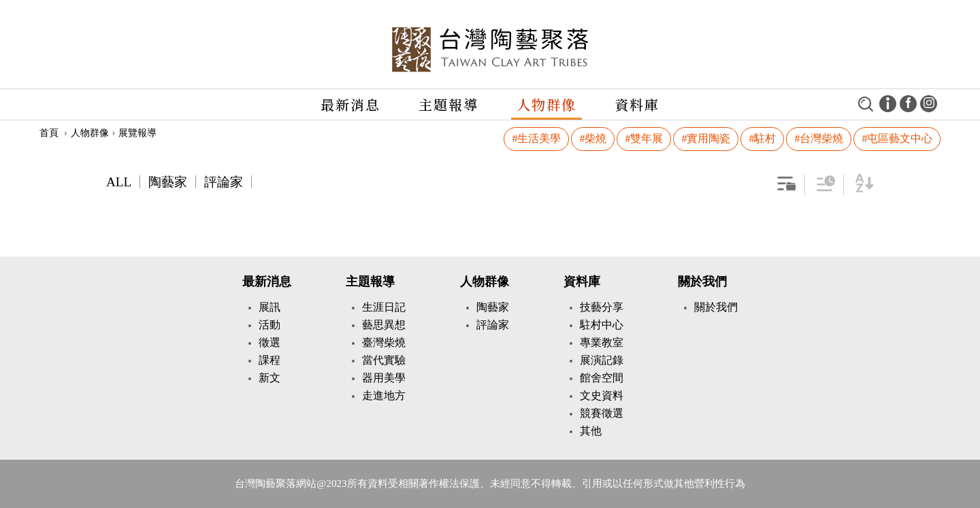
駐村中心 (602, 325)
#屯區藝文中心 (897, 138)
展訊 (269, 307)
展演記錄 (602, 360)
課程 (269, 360)
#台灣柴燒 (819, 138)
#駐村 (762, 138)
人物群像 (546, 104)
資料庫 (637, 104)
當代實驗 (384, 360)
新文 (269, 378)
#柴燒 (593, 138)
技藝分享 (602, 307)
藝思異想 (384, 325)
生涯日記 (384, 307)
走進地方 (384, 395)
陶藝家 (168, 182)
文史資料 (602, 395)
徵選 (269, 342)
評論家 (224, 182)
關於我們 (702, 282)
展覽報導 (137, 133)
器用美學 (384, 378)
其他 (591, 431)
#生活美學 (536, 138)
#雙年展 (644, 138)
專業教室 (602, 342)
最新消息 (350, 104)
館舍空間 (602, 378)
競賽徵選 (602, 413)
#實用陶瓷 (706, 138)
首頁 (49, 133)
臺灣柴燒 (384, 342)
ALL (119, 182)
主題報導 (448, 104)
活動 (269, 325)
